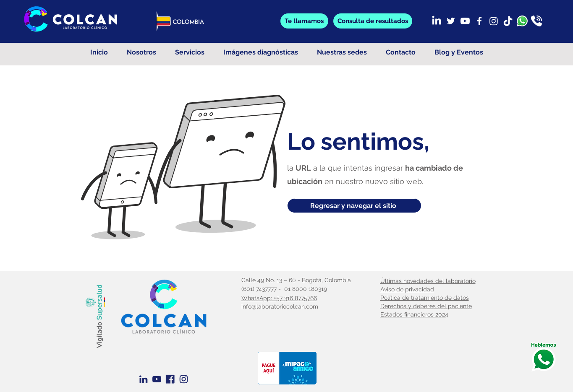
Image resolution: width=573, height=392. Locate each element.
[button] (373, 21)
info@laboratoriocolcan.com (280, 306)
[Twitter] (451, 21)
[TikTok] (508, 21)
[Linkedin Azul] (143, 379)
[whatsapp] (522, 21)
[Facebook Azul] (170, 379)
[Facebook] (479, 21)
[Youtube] (465, 21)
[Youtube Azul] (157, 379)
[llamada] (536, 21)
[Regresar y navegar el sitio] (354, 206)
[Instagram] (494, 21)
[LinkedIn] (437, 21)
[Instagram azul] (184, 379)
